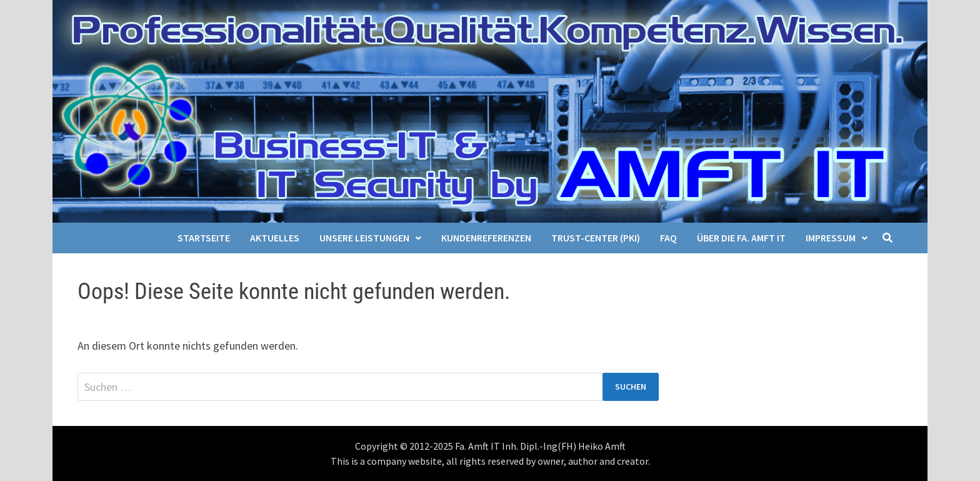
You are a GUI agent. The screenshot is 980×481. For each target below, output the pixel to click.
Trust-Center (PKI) (596, 238)
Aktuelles (275, 238)
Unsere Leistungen (364, 238)
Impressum (831, 238)
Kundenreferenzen (486, 238)
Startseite (204, 238)
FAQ (668, 238)
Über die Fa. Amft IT (741, 238)
